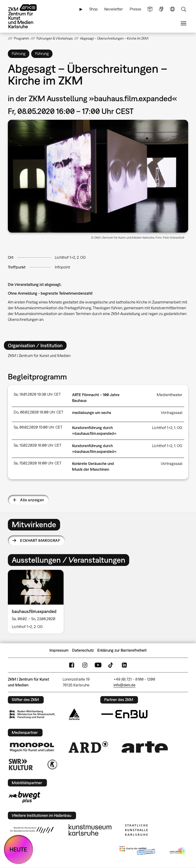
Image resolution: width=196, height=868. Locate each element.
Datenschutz (83, 650)
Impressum (59, 650)
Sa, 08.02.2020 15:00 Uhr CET (38, 427)
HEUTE (18, 849)
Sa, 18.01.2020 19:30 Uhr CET (37, 394)
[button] (98, 176)
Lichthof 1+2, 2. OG (70, 257)
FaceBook (72, 665)
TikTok (111, 665)
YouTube (98, 665)
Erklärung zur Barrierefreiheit (122, 650)
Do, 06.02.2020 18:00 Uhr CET (38, 412)
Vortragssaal (172, 413)
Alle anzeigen (32, 500)
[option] (38, 602)
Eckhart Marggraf (40, 540)
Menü (184, 24)
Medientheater (170, 395)
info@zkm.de (124, 685)
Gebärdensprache (161, 9)
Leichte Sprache (150, 9)
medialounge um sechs (92, 413)
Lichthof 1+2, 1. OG (167, 428)
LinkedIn (124, 665)
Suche (184, 9)
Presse (135, 9)
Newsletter (114, 9)
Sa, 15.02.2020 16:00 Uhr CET (38, 445)
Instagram (85, 665)
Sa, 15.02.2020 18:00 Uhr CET (38, 463)
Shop (93, 9)
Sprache (172, 9)
